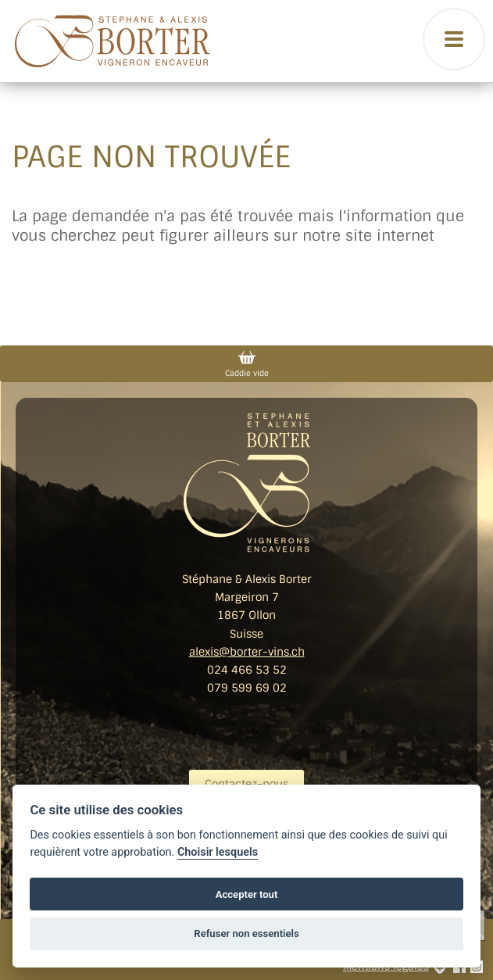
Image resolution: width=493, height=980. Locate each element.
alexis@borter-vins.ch (247, 652)
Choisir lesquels (218, 852)
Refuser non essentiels (246, 934)
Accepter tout (247, 894)
